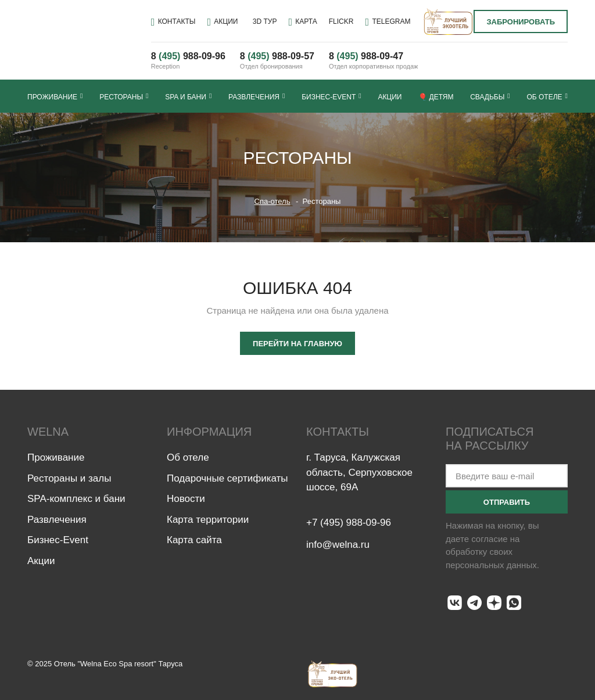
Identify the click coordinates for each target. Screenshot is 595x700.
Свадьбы (490, 96)
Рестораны (124, 96)
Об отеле (547, 96)
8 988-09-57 (277, 56)
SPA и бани (188, 96)
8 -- (366, 56)
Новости (186, 499)
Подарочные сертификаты (227, 478)
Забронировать (521, 22)
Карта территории (208, 520)
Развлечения (257, 96)
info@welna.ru (338, 548)
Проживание (55, 96)
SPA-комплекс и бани (76, 499)
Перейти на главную (297, 344)
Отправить (507, 502)
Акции (390, 97)
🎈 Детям (436, 97)
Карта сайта (194, 540)
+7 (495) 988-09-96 (349, 524)
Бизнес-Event (331, 96)
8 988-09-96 (188, 56)
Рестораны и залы (69, 478)
